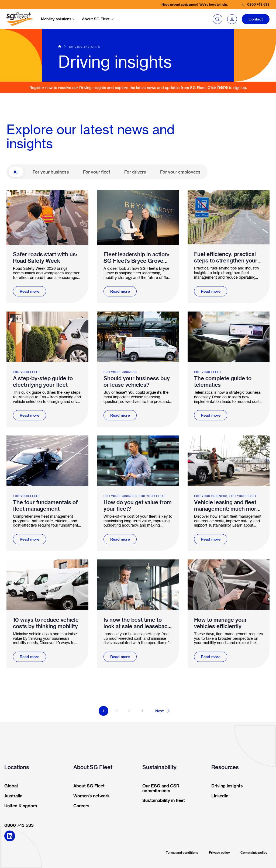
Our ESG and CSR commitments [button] (159, 789)
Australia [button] (12, 796)
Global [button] (9, 786)
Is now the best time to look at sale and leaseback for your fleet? (137, 623)
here (223, 87)
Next (163, 711)
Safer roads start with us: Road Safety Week (45, 258)
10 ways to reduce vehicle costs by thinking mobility (46, 623)
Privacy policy (219, 853)
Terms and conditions (182, 853)
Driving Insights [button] (225, 786)
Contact (256, 19)
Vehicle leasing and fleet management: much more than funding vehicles (227, 506)
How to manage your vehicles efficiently (220, 623)
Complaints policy (254, 853)
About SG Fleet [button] (98, 19)
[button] (232, 19)
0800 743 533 (19, 825)
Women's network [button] (90, 796)
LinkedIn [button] (218, 796)
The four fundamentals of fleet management (45, 506)
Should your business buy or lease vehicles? (137, 382)
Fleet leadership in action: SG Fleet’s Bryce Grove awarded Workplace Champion (136, 258)
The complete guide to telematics (223, 382)
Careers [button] (80, 806)
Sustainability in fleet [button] (162, 801)
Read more (30, 291)
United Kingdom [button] (19, 806)
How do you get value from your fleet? (138, 506)
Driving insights (85, 47)
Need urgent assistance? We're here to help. (195, 4)
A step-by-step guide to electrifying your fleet (43, 382)
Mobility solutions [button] (58, 19)
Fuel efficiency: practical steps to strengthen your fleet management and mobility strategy (226, 257)
